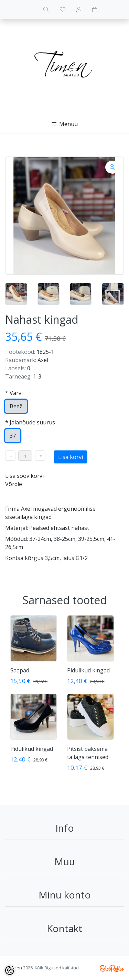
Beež (16, 406)
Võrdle (14, 484)
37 (13, 436)
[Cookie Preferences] (10, 970)
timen (16, 968)
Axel (43, 360)
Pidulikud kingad (88, 670)
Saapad (20, 670)
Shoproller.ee (112, 968)
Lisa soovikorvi (24, 476)
